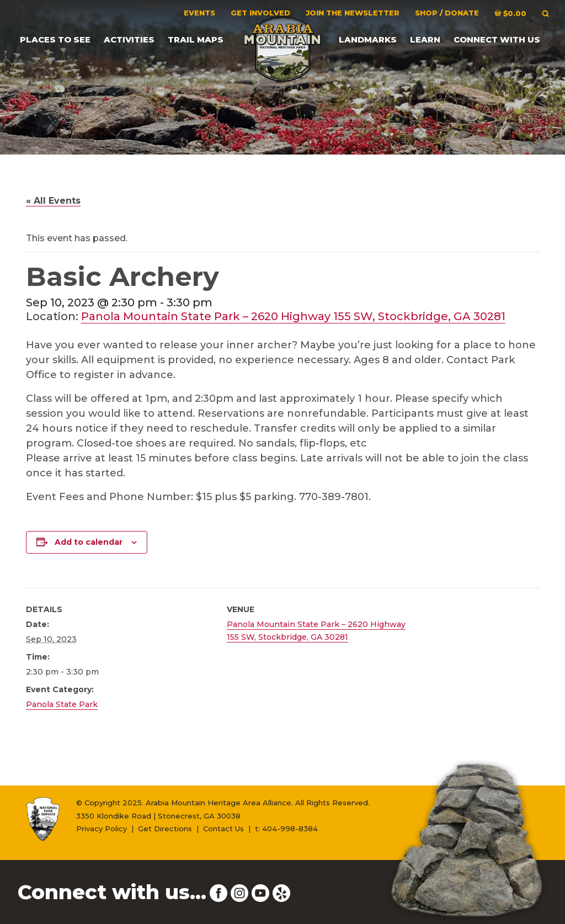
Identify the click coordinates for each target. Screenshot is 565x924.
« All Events (53, 201)
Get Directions (165, 829)
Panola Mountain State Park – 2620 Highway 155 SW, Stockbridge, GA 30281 (293, 316)
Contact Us (223, 829)
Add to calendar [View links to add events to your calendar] (89, 542)
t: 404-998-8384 (286, 829)
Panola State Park (62, 704)
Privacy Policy (102, 829)
